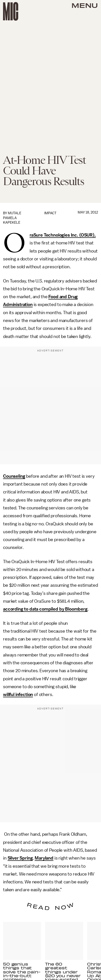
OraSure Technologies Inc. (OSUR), (63, 235)
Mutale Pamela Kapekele (12, 218)
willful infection (18, 694)
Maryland (44, 858)
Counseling (14, 476)
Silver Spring (20, 858)
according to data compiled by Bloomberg (45, 609)
